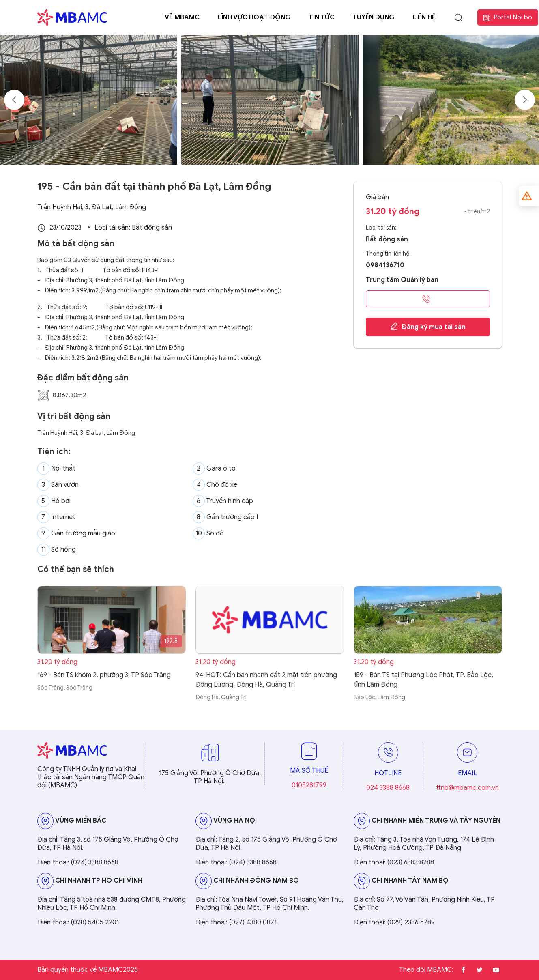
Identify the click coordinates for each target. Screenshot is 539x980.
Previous (14, 100)
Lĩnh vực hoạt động (254, 17)
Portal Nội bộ (508, 17)
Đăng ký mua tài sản (428, 327)
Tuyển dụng (374, 17)
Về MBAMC (182, 17)
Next (525, 100)
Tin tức (322, 17)
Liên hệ (424, 17)
